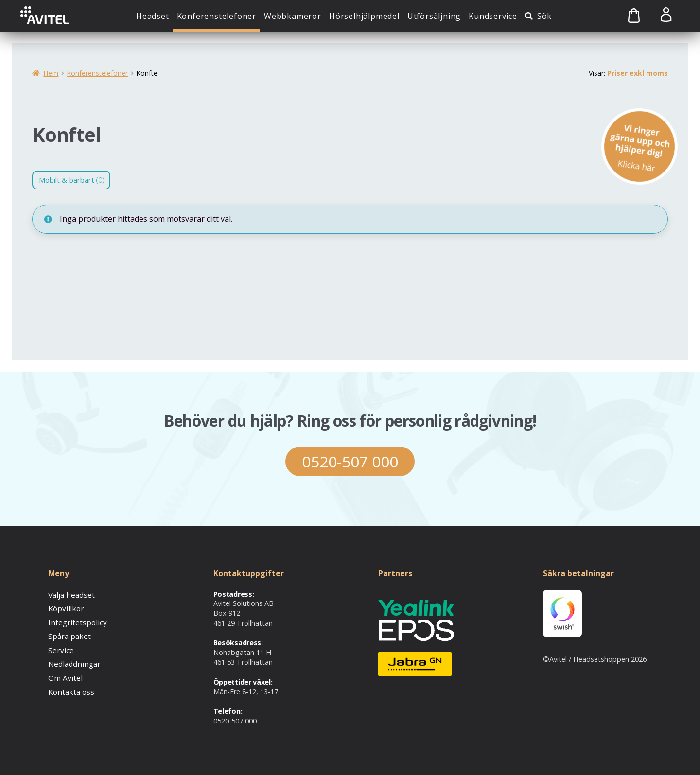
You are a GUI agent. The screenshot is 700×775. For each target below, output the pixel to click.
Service (59, 648)
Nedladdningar (72, 662)
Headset (153, 16)
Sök (544, 16)
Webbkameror (293, 16)
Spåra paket (68, 635)
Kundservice (493, 16)
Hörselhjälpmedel (364, 16)
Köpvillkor (64, 608)
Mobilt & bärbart (75, 180)
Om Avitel (64, 675)
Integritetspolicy (74, 621)
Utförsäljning (434, 16)
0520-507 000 (350, 461)
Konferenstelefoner (217, 16)
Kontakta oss (70, 688)
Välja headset (70, 594)
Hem (51, 73)
